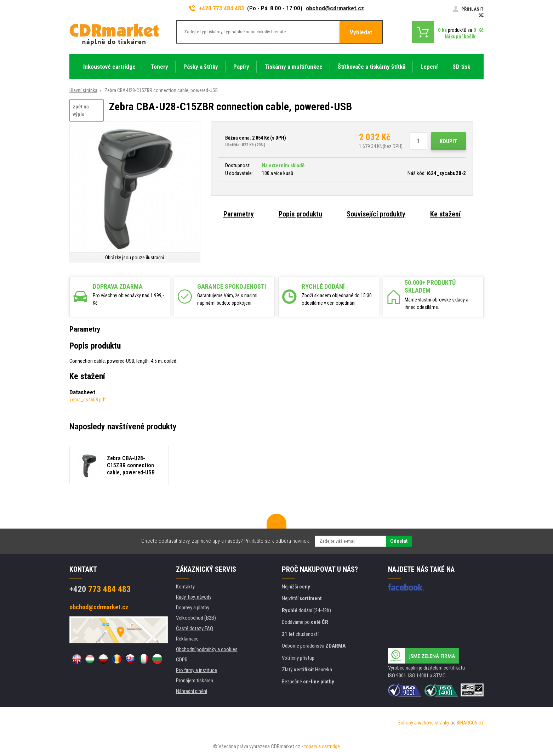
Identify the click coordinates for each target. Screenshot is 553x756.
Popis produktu (300, 214)
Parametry (239, 214)
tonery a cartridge (322, 746)
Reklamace (187, 639)
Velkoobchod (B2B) (196, 618)
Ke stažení (445, 214)
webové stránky (434, 723)
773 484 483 (100, 589)
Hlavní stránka (83, 90)
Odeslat (399, 541)
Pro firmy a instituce (196, 670)
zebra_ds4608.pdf (88, 400)
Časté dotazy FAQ (195, 628)
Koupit (448, 141)
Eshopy (406, 723)
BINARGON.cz (470, 723)
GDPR (182, 660)
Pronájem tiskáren (195, 681)
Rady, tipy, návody (194, 597)
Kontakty (185, 587)
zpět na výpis (81, 111)
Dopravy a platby (193, 608)
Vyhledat (361, 32)
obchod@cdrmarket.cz (335, 8)
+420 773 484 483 (217, 8)
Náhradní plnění (192, 691)
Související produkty (376, 214)
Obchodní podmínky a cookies (207, 649)
